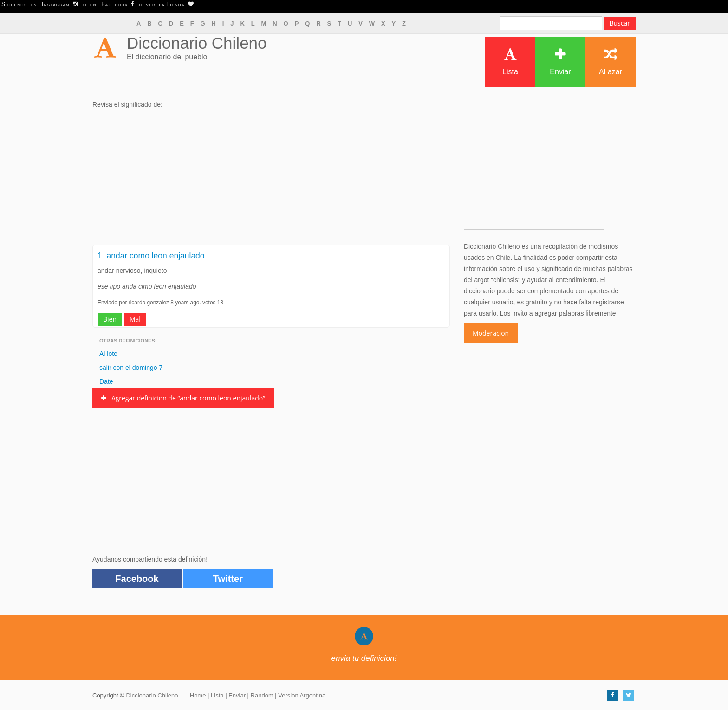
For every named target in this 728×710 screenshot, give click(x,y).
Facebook (137, 579)
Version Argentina (302, 695)
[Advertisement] (271, 180)
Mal (135, 319)
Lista (510, 61)
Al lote (108, 354)
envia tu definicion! (364, 658)
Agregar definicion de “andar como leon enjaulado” (183, 398)
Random (262, 695)
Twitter (228, 579)
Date (106, 381)
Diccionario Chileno (197, 43)
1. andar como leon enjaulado (151, 256)
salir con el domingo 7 (131, 368)
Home (198, 695)
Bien (110, 319)
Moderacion (491, 333)
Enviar (560, 61)
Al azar (611, 61)
